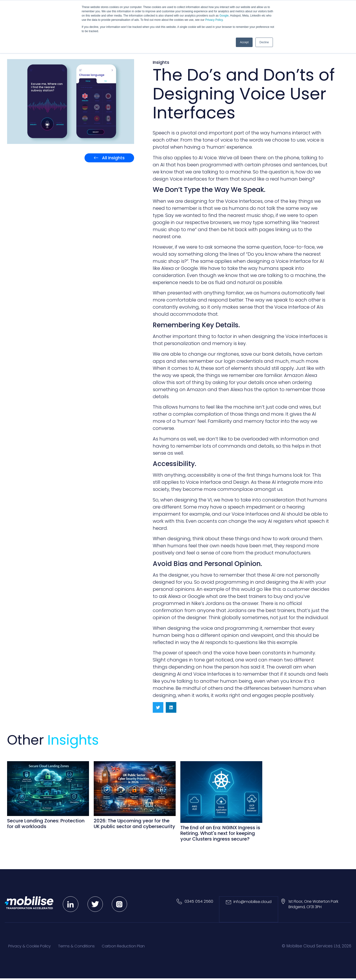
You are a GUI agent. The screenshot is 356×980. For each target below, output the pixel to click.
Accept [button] (244, 42)
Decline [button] (264, 42)
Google (224, 16)
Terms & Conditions (84, 947)
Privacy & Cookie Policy (32, 947)
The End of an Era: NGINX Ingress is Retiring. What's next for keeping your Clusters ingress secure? (220, 834)
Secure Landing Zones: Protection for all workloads (46, 824)
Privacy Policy (214, 20)
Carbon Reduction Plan (136, 947)
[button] (158, 708)
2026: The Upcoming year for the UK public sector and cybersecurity (134, 824)
